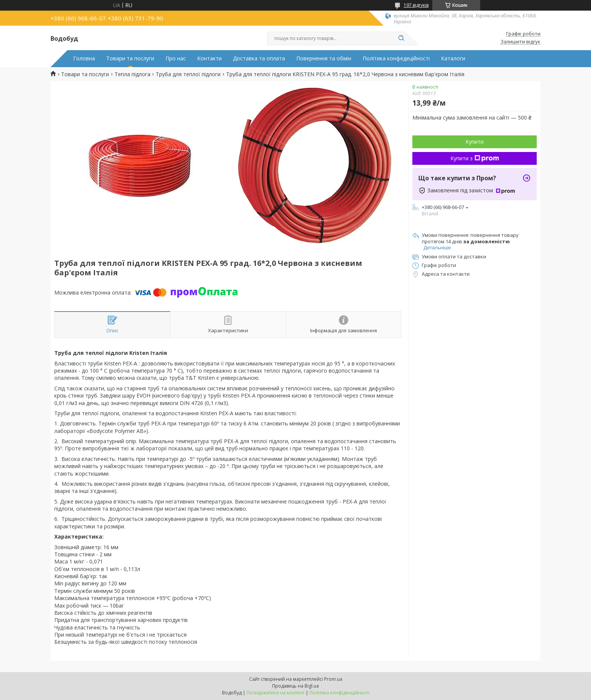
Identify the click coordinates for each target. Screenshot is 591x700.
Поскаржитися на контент (276, 693)
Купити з (475, 158)
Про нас (176, 58)
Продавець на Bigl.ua (295, 686)
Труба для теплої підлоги (188, 74)
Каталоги (453, 58)
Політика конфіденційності (339, 693)
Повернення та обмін (324, 58)
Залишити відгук (521, 42)
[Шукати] (401, 38)
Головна (84, 58)
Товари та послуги (130, 58)
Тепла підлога (132, 74)
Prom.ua (333, 679)
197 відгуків (416, 5)
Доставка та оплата (259, 58)
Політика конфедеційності (396, 58)
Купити (475, 142)
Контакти (209, 58)
